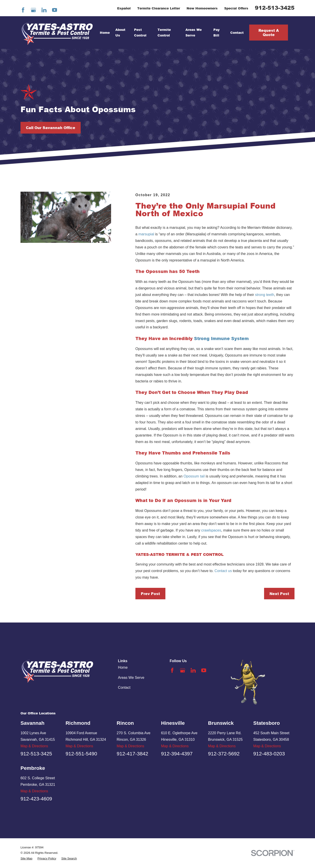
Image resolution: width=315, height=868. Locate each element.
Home (123, 667)
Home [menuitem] (105, 33)
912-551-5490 (81, 754)
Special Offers (236, 8)
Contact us (223, 571)
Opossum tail (194, 476)
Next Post (279, 594)
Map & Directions (34, 746)
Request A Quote (269, 32)
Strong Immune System (222, 338)
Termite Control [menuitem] (164, 32)
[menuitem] (26, 859)
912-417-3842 (132, 754)
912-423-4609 (36, 799)
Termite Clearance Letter (159, 8)
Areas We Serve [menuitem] (194, 32)
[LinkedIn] (44, 10)
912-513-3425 (275, 7)
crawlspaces (211, 530)
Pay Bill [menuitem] (217, 32)
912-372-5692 (224, 754)
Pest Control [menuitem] (140, 32)
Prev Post (150, 594)
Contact (124, 687)
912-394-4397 (177, 754)
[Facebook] (23, 10)
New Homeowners (202, 8)
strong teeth (265, 295)
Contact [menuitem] (237, 33)
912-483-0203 (269, 754)
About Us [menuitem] (120, 32)
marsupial (146, 234)
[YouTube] (55, 10)
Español (124, 8)
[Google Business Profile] (33, 10)
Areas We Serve (131, 677)
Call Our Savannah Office (51, 128)
